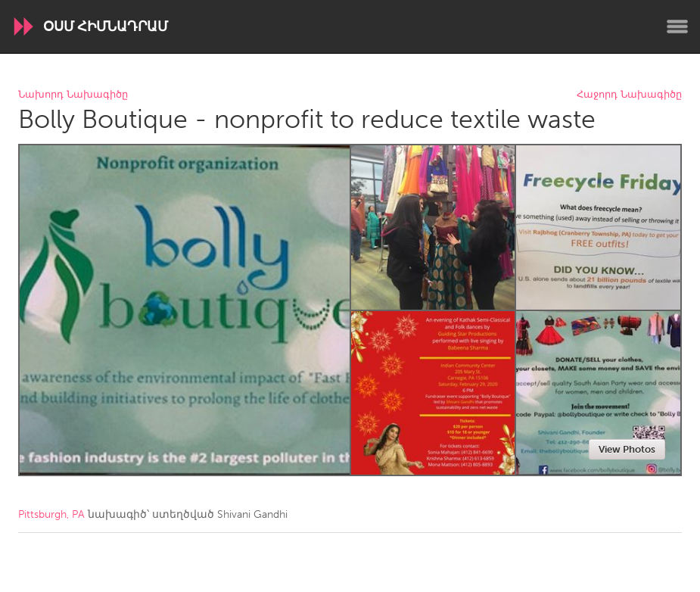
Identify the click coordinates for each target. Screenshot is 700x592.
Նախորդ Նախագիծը (73, 95)
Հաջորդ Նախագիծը (629, 95)
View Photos (627, 449)
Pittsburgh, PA (51, 514)
